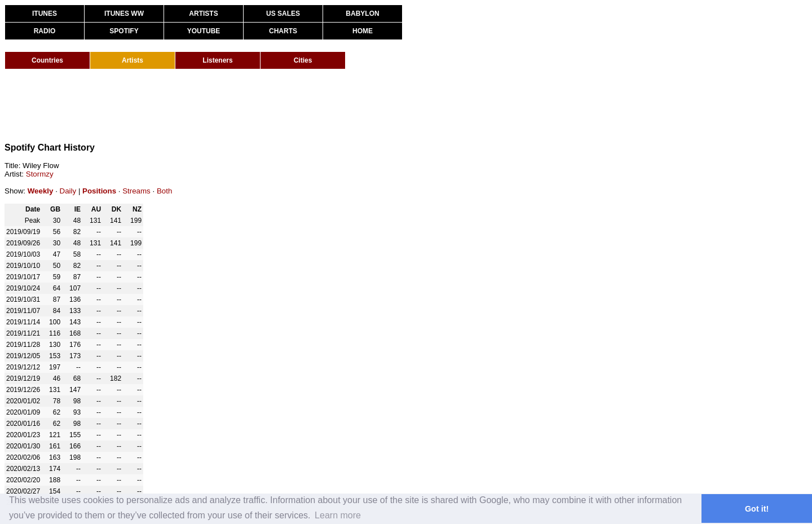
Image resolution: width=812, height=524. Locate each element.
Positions (99, 191)
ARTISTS (203, 14)
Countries (47, 60)
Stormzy (40, 174)
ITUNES (45, 14)
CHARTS (283, 31)
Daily (68, 191)
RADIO (45, 31)
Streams (136, 191)
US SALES (283, 14)
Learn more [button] (338, 515)
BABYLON (362, 14)
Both (164, 191)
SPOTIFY (124, 31)
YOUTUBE (204, 31)
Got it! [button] (757, 509)
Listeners (217, 60)
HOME (363, 31)
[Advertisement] (210, 106)
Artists (133, 60)
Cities (303, 60)
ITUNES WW (124, 14)
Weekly (41, 191)
